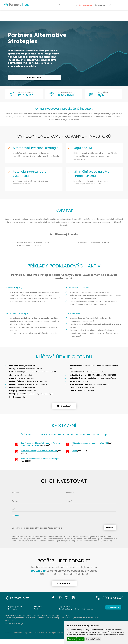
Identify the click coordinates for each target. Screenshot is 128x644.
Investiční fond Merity (13, 633)
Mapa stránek (65, 607)
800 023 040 (113, 598)
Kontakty (74, 5)
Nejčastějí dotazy (15, 607)
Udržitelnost (38, 607)
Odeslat (110, 527)
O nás (34, 5)
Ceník (74, 451)
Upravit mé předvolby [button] (93, 639)
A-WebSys (19, 624)
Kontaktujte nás (64, 583)
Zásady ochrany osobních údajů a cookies (76, 609)
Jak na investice (44, 5)
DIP (67, 5)
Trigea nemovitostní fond (34, 633)
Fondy (54, 5)
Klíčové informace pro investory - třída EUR (39, 451)
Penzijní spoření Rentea (55, 633)
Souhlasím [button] (72, 639)
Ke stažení (12, 609)
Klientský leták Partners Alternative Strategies (40, 459)
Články (61, 5)
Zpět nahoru (113, 607)
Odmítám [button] (81, 639)
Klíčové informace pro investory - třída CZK (90, 443)
